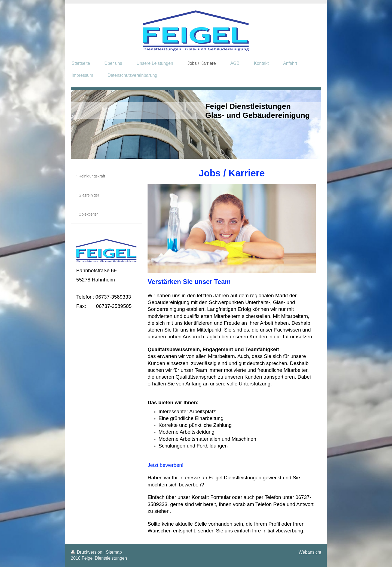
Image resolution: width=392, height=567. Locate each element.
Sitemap (114, 552)
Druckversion (87, 552)
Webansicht (310, 552)
